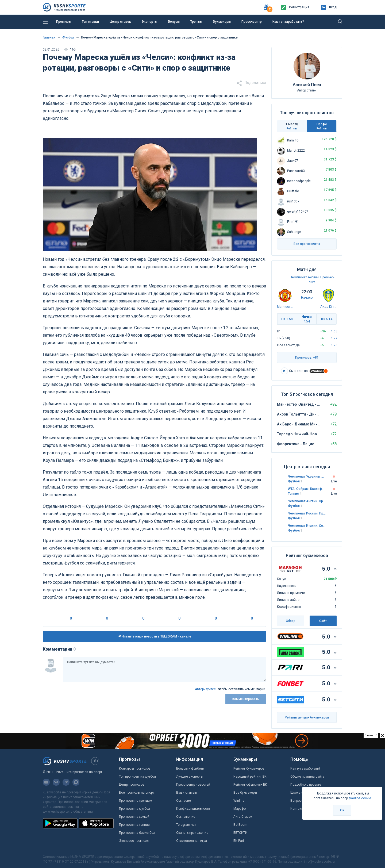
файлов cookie (360, 798)
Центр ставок (120, 22)
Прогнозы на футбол (134, 809)
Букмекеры (222, 22)
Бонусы (174, 22)
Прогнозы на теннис (134, 825)
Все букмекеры (245, 793)
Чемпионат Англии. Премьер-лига (307, 501)
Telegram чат (186, 825)
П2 (327, 319)
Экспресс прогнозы (134, 841)
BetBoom (240, 825)
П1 (287, 319)
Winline (239, 801)
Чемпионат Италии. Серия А (307, 526)
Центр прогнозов (132, 785)
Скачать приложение (192, 833)
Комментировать (246, 699)
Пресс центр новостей (193, 785)
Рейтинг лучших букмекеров (307, 717)
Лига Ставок (243, 817)
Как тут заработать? (288, 22)
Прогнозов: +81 (307, 358)
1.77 (334, 338)
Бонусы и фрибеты (190, 769)
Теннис (295, 494)
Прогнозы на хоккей (134, 817)
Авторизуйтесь (206, 689)
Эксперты (149, 22)
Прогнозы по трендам (136, 801)
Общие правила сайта (307, 777)
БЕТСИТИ (240, 833)
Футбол (295, 481)
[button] (266, 7)
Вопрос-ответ (301, 801)
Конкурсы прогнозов (135, 769)
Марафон (240, 809)
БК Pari (239, 841)
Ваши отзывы (186, 793)
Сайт (323, 621)
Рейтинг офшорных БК (250, 785)
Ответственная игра (192, 841)
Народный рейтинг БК (250, 777)
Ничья (307, 319)
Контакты (298, 809)
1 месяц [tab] (292, 126)
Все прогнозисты (307, 244)
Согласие (184, 801)
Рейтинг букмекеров (249, 769)
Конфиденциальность (193, 809)
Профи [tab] (322, 126)
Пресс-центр (252, 22)
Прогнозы (64, 22)
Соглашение (186, 817)
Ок (342, 810)
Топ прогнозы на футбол (137, 777)
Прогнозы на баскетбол (137, 833)
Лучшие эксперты (190, 777)
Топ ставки (90, 22)
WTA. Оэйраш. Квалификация (307, 489)
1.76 (334, 345)
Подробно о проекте (306, 785)
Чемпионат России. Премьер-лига (307, 513)
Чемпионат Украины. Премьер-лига (307, 477)
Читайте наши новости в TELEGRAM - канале (155, 636)
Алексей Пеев (307, 85)
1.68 (334, 331)
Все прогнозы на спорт (136, 793)
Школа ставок (301, 793)
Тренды (196, 22)
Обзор (291, 621)
